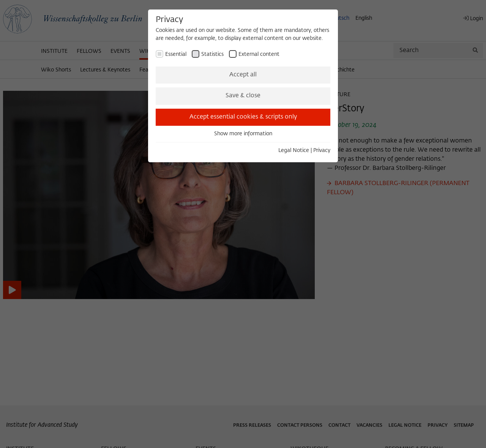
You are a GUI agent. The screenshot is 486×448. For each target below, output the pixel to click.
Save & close (243, 96)
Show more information (243, 134)
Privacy (322, 150)
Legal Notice (294, 150)
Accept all (243, 75)
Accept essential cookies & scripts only (243, 117)
